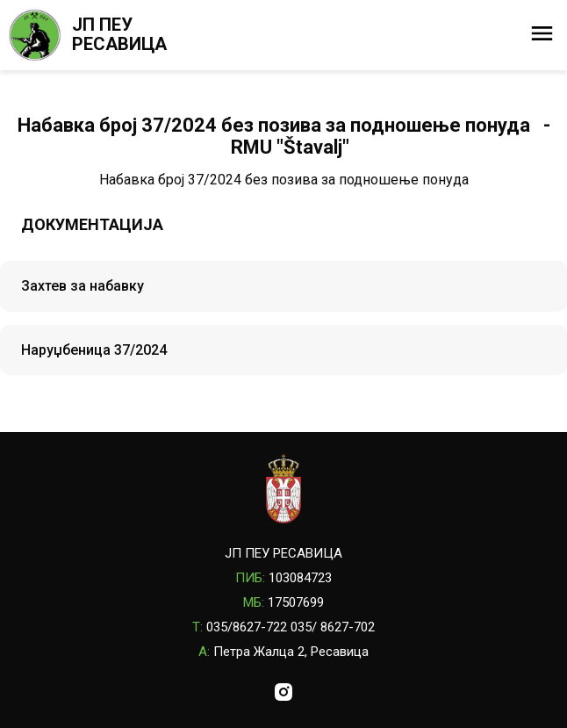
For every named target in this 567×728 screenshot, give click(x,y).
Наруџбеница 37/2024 (94, 350)
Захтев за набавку (83, 286)
